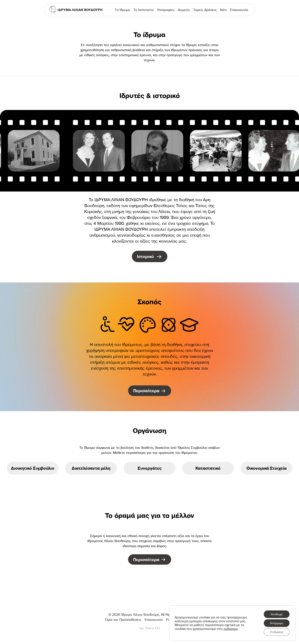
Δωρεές (184, 10)
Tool (148, 628)
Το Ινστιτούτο (144, 10)
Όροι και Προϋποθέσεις (123, 620)
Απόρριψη (277, 623)
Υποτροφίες (166, 10)
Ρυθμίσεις (277, 632)
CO (157, 628)
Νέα (223, 10)
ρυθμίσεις (231, 629)
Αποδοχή (277, 614)
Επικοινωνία (239, 10)
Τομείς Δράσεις (205, 10)
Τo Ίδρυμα (122, 10)
